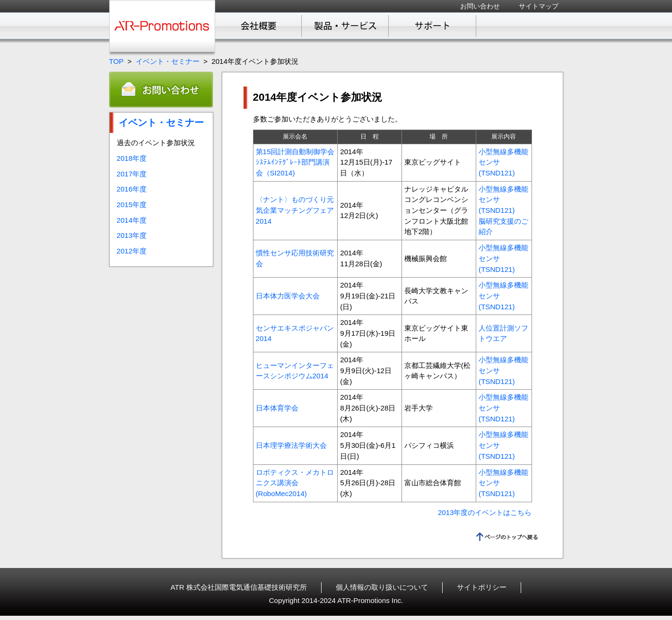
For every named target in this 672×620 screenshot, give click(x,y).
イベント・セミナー (168, 61)
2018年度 (132, 158)
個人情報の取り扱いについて (382, 587)
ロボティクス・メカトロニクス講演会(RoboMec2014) (295, 483)
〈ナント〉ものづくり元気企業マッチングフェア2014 (295, 210)
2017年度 (132, 174)
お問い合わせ (480, 6)
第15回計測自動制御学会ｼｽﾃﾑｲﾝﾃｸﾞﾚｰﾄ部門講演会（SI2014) (295, 162)
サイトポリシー (482, 587)
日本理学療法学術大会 (291, 445)
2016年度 (132, 189)
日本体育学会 (277, 408)
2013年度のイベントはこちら (485, 512)
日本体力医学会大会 (288, 296)
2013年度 (132, 235)
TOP (117, 61)
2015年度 (132, 205)
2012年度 (132, 251)
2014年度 (132, 220)
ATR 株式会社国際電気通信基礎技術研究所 (239, 587)
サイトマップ (539, 6)
